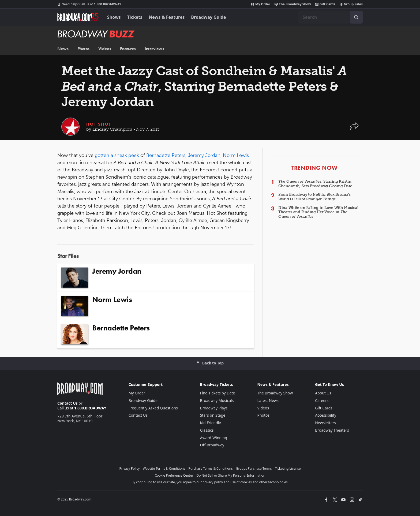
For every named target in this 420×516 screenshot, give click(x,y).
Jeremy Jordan (204, 155)
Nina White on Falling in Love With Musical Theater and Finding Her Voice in (318, 212)
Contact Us (67, 403)
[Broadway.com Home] (78, 17)
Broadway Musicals (217, 400)
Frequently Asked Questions (153, 408)
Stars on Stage (213, 415)
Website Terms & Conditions (164, 468)
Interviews (154, 49)
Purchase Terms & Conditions (211, 468)
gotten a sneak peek (117, 155)
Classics (207, 430)
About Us (323, 393)
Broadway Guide (208, 17)
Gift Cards (325, 4)
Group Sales (351, 4)
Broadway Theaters (332, 430)
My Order (261, 4)
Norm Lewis (236, 155)
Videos (105, 49)
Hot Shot (99, 124)
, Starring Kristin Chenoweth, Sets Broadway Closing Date (315, 184)
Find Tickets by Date (218, 393)
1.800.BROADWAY (89, 4)
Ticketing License (288, 468)
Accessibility (326, 415)
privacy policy (213, 482)
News (63, 49)
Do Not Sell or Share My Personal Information (231, 475)
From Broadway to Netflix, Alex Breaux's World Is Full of (314, 197)
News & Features (167, 17)
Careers (322, 400)
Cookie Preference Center (174, 475)
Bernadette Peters (166, 155)
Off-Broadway (212, 445)
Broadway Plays (214, 408)
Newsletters (325, 423)
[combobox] (331, 17)
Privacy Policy (130, 468)
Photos (83, 49)
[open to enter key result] (356, 17)
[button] (354, 129)
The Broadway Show (293, 4)
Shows (114, 17)
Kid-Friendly (211, 423)
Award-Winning (214, 438)
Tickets (135, 17)
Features (128, 49)
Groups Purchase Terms (254, 468)
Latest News (268, 400)
